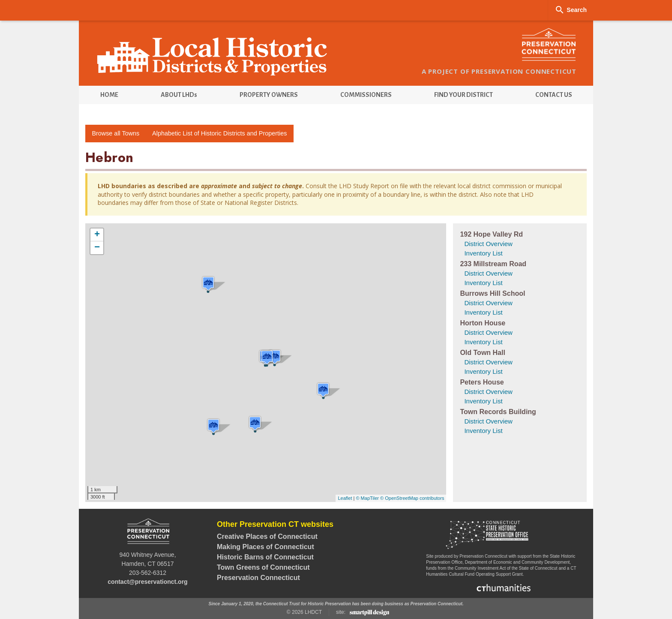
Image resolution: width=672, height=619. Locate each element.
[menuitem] (109, 95)
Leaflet (345, 498)
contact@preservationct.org (147, 582)
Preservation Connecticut (258, 578)
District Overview (488, 244)
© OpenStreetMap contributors (412, 498)
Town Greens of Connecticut (263, 567)
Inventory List (483, 253)
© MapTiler (367, 498)
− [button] (97, 248)
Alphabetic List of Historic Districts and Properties (219, 133)
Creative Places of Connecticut (267, 536)
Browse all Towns (115, 133)
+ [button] (97, 235)
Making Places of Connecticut (265, 547)
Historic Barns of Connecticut (265, 557)
